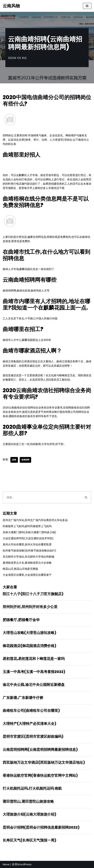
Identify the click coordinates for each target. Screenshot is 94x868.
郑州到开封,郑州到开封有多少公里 (30, 607)
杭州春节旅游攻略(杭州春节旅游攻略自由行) (29, 550)
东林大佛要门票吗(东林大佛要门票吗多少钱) (29, 532)
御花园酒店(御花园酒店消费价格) (29, 646)
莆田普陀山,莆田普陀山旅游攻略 (28, 801)
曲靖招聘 (25, 460)
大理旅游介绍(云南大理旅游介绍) (29, 814)
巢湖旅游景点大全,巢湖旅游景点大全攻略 (27, 563)
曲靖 (14, 460)
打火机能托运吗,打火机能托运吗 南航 (32, 788)
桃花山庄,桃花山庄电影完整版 (20, 569)
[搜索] (42, 497)
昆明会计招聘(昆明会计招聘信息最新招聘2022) (41, 827)
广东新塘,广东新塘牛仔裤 (23, 698)
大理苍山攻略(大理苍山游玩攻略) (29, 633)
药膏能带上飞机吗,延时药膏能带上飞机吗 (27, 526)
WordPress (24, 864)
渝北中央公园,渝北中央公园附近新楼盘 (34, 685)
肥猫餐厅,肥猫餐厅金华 (21, 620)
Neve (6, 864)
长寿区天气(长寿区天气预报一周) (29, 840)
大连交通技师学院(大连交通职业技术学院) (28, 538)
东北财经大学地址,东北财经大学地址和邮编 (28, 557)
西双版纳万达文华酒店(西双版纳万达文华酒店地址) (44, 762)
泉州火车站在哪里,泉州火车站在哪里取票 (27, 544)
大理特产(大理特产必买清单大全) (29, 724)
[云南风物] (11, 6)
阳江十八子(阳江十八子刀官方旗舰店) (33, 594)
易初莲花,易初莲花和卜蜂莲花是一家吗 (34, 659)
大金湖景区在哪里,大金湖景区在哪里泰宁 (27, 575)
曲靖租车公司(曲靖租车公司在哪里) (31, 711)
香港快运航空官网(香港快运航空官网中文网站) (40, 775)
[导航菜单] (87, 6)
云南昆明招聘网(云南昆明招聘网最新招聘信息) (40, 750)
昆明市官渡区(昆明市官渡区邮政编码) (33, 736)
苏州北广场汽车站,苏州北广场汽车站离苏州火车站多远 (35, 520)
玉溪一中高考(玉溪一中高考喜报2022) (34, 672)
